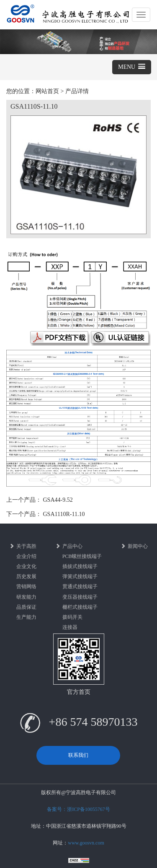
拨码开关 (72, 617)
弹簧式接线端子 (80, 576)
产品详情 (77, 91)
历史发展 (26, 576)
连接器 (70, 627)
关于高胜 (23, 546)
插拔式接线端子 (80, 566)
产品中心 (69, 546)
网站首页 (47, 91)
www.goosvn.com (86, 843)
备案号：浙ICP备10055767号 (78, 809)
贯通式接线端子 (80, 586)
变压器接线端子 (80, 597)
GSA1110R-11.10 (64, 514)
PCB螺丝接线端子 (82, 556)
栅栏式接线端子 (80, 607)
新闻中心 (134, 546)
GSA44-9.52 (58, 500)
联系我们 (78, 755)
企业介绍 (26, 556)
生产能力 (26, 617)
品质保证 (26, 607)
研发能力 (26, 597)
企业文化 (26, 566)
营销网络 (26, 586)
